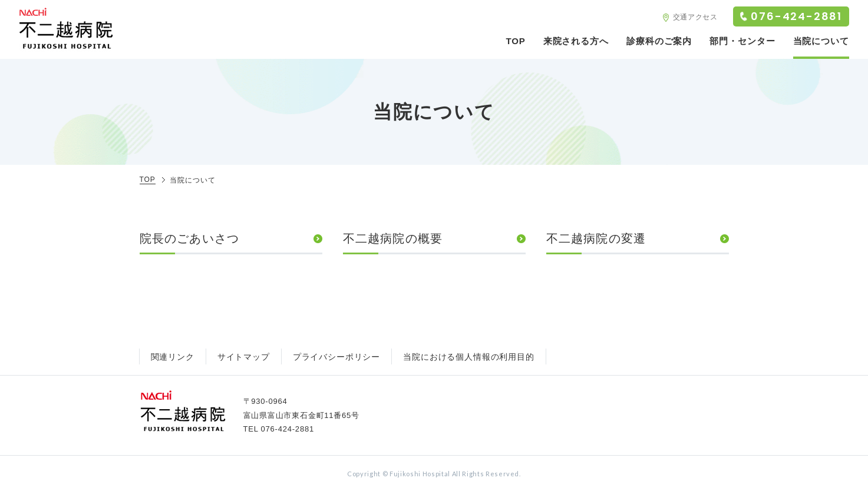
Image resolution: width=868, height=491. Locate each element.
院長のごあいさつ (190, 238)
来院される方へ (576, 41)
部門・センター (742, 41)
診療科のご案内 (659, 41)
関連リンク (173, 357)
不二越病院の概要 (393, 238)
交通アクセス (695, 17)
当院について (821, 41)
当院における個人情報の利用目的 (469, 357)
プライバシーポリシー (336, 357)
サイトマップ (244, 357)
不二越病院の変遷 (596, 238)
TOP (515, 41)
